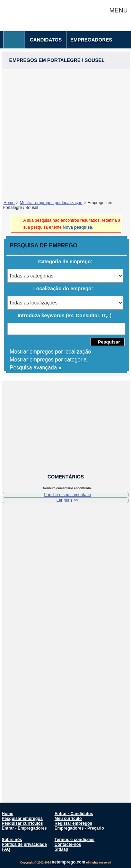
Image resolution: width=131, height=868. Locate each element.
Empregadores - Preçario (79, 828)
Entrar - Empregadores (24, 828)
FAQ (6, 849)
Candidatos (46, 40)
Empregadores (91, 40)
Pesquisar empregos (22, 819)
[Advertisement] (65, 134)
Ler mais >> (67, 500)
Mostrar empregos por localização (51, 203)
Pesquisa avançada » (36, 368)
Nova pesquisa (77, 227)
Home (9, 203)
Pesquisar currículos (22, 823)
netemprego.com (68, 862)
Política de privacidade (24, 844)
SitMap (61, 849)
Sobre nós (12, 840)
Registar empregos (73, 823)
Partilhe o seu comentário (67, 495)
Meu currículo (68, 819)
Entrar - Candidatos (74, 814)
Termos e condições (74, 840)
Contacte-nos (68, 844)
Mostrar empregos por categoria (48, 360)
